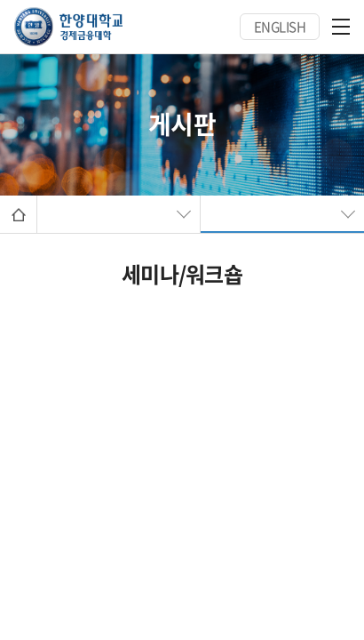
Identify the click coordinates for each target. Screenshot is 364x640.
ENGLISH (280, 27)
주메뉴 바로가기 (0, 0)
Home (18, 214)
